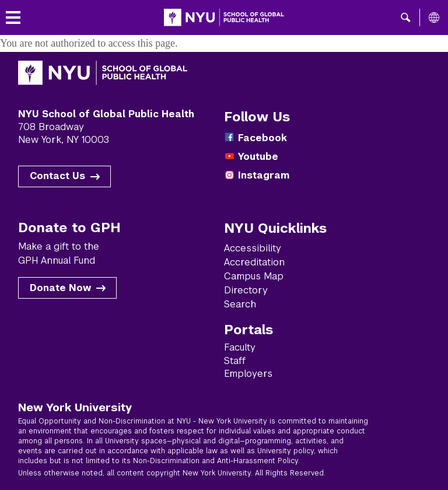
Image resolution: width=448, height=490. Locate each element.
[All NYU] (434, 17)
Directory (246, 290)
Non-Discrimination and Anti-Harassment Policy (216, 461)
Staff (235, 361)
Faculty (240, 347)
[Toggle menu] (13, 18)
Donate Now (60, 288)
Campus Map (254, 276)
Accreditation (254, 262)
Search (240, 304)
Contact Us (57, 176)
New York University (75, 407)
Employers (248, 374)
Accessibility (253, 248)
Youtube (258, 157)
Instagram (264, 175)
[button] (406, 17)
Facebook (262, 138)
